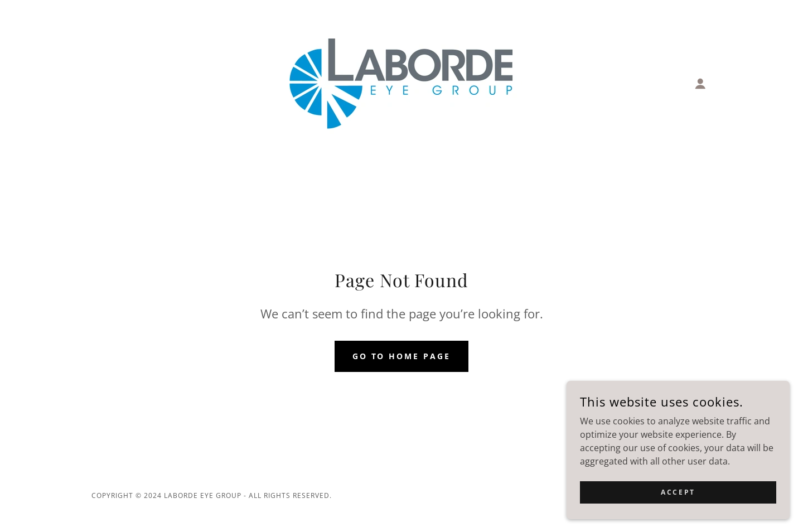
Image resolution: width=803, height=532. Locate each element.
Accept (678, 500)
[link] (401, 83)
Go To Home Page (402, 356)
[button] (700, 84)
